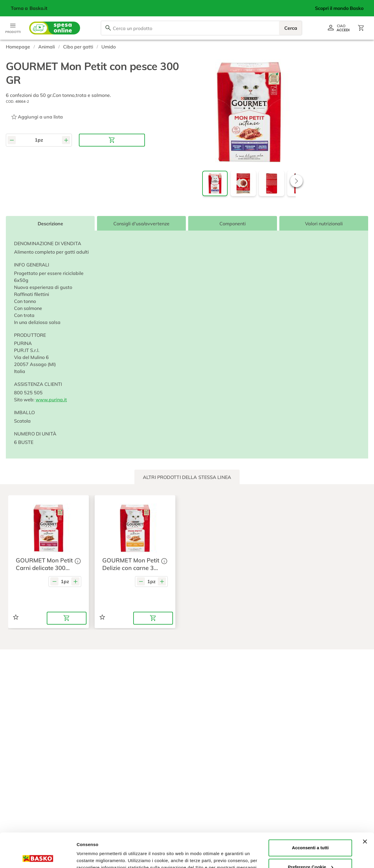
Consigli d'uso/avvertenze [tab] (141, 224)
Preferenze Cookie (96, 856)
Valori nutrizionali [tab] (324, 224)
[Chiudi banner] (365, 807)
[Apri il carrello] (361, 28)
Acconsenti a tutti (310, 814)
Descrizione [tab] (50, 224)
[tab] (187, 477)
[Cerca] (108, 28)
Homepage (18, 47)
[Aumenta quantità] (66, 140)
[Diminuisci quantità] (12, 140)
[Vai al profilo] (338, 28)
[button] (296, 181)
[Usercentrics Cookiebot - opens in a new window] (38, 857)
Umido (109, 47)
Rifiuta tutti (310, 852)
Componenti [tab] (233, 224)
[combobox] (201, 28)
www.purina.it (51, 400)
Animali (47, 47)
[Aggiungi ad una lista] (37, 117)
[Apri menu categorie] (13, 28)
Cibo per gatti (78, 47)
